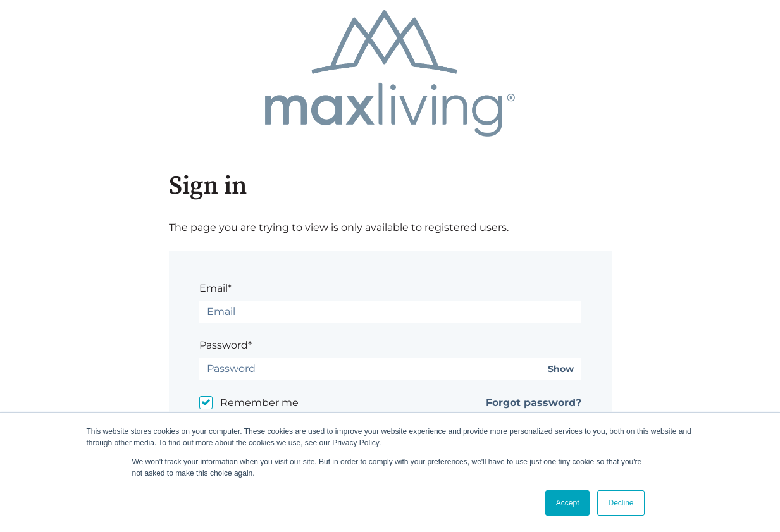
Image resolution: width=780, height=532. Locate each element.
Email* (215, 288)
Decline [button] (621, 503)
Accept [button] (568, 503)
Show (561, 369)
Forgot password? (534, 403)
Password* (226, 345)
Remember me (259, 403)
